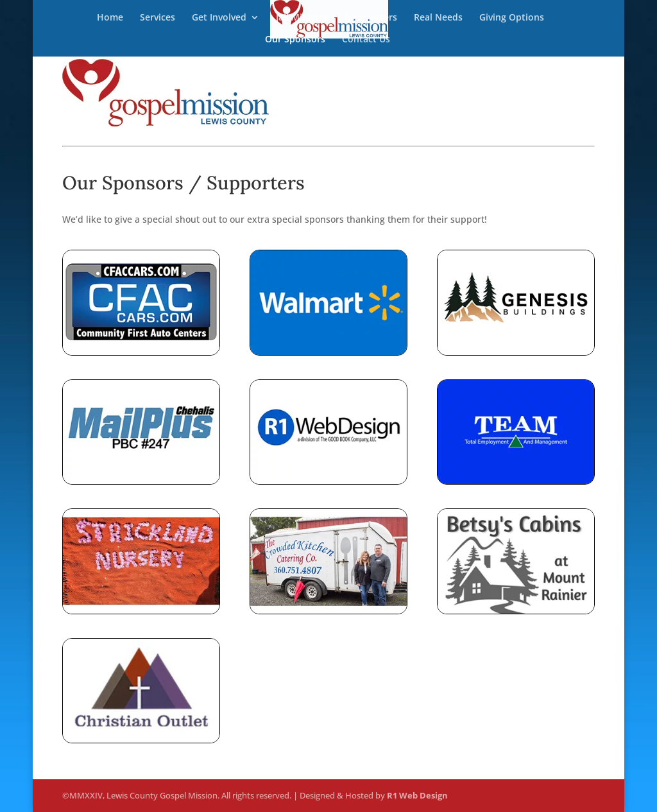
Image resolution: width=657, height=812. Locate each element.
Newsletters (371, 18)
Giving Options (512, 18)
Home (110, 18)
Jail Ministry (302, 18)
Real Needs (438, 18)
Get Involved (219, 18)
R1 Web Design (417, 795)
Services (158, 18)
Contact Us (366, 40)
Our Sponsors (295, 40)
